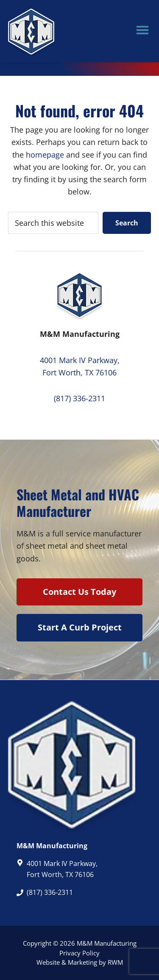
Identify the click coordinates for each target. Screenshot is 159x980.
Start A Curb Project (80, 627)
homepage (45, 155)
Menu (142, 31)
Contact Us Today (79, 592)
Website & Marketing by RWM (80, 962)
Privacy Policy (79, 953)
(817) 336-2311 (79, 398)
